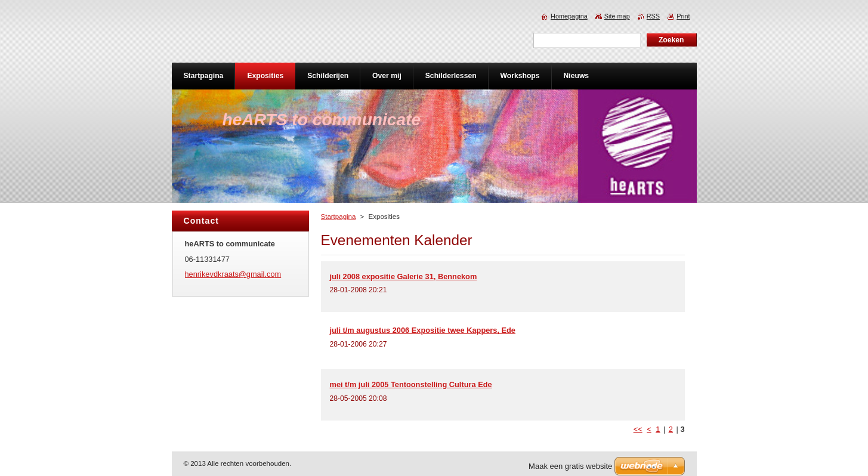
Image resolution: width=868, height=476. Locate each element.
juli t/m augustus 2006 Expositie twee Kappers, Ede (423, 330)
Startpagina (339, 217)
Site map (617, 16)
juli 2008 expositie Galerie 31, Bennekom (404, 276)
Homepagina (569, 16)
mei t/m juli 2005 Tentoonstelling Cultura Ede (411, 384)
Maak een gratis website (570, 466)
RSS (653, 16)
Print (683, 16)
